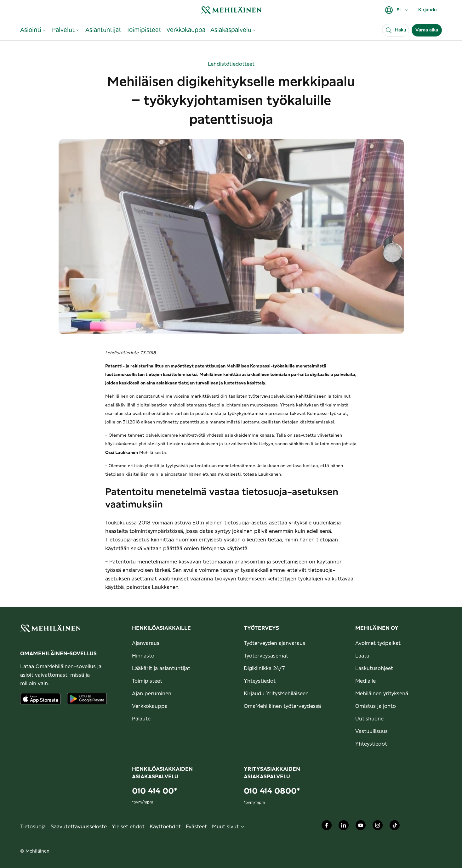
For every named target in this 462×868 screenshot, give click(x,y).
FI (397, 10)
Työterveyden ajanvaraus (274, 643)
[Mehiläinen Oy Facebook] (327, 827)
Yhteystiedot (260, 681)
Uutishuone (369, 719)
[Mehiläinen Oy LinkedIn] (344, 827)
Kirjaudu (428, 10)
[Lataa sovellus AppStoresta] (40, 699)
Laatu (362, 656)
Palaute (141, 719)
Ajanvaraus (146, 643)
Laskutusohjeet (374, 669)
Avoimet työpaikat (378, 643)
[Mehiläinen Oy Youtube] (361, 827)
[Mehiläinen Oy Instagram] (378, 827)
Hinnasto (143, 656)
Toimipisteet (147, 681)
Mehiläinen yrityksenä (382, 694)
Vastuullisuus (371, 731)
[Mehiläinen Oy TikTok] (395, 827)
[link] (231, 10)
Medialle (365, 681)
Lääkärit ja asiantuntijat (161, 669)
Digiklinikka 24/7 (264, 669)
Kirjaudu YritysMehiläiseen (276, 694)
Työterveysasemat (266, 656)
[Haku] (396, 30)
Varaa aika (427, 30)
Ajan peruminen (152, 694)
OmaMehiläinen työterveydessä (282, 706)
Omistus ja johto (376, 706)
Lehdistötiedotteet (231, 64)
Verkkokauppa (150, 706)
